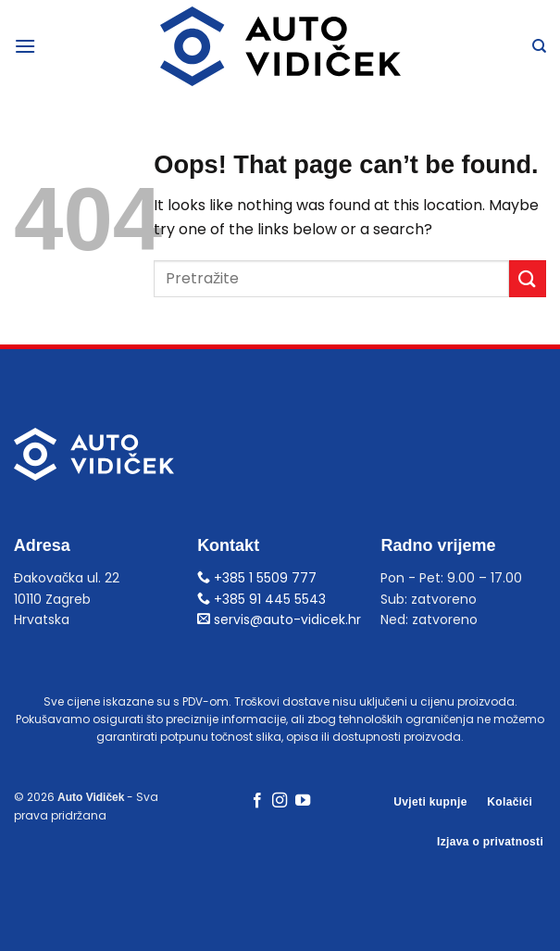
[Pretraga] (539, 46)
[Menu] (25, 46)
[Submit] (528, 278)
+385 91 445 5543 (261, 599)
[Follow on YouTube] (303, 801)
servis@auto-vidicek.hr (279, 619)
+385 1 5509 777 (257, 578)
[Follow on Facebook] (257, 801)
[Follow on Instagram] (280, 801)
